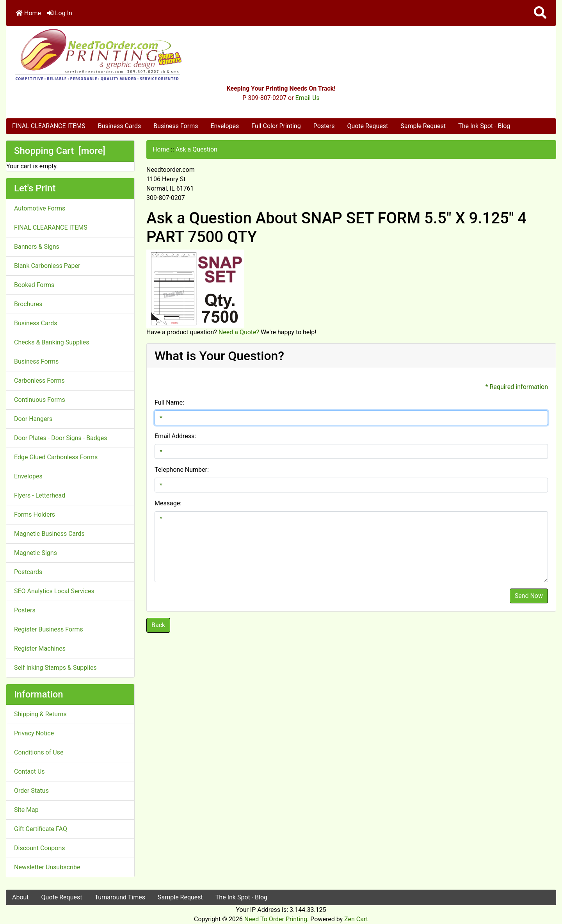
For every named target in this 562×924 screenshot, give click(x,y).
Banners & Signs (37, 247)
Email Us (308, 98)
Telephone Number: (182, 470)
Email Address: (175, 436)
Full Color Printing (276, 126)
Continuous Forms (40, 400)
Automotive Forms (40, 208)
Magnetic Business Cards (49, 534)
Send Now (529, 596)
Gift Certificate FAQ (41, 829)
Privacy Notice (34, 733)
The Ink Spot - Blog (484, 126)
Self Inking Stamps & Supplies (55, 668)
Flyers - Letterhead (40, 495)
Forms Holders (35, 515)
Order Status (31, 791)
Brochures (28, 304)
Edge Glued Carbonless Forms (56, 457)
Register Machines (40, 648)
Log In (60, 13)
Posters (324, 126)
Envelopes (225, 126)
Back (158, 625)
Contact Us (29, 771)
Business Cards (119, 126)
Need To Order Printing (276, 919)
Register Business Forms (49, 629)
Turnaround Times (120, 897)
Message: (168, 503)
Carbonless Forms (39, 381)
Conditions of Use (39, 752)
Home (28, 13)
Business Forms (176, 126)
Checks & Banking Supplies (52, 342)
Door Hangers (33, 419)
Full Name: (169, 402)
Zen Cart (356, 919)
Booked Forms (34, 285)
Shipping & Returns (40, 714)
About (20, 897)
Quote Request (367, 126)
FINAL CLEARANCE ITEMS (49, 126)
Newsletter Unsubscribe (47, 867)
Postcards (28, 572)
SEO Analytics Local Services (54, 591)
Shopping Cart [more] (60, 151)
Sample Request (423, 126)
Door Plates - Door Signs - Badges (61, 438)
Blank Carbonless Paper (47, 266)
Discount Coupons (40, 848)
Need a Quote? (239, 332)
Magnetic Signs (36, 553)
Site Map (26, 810)
